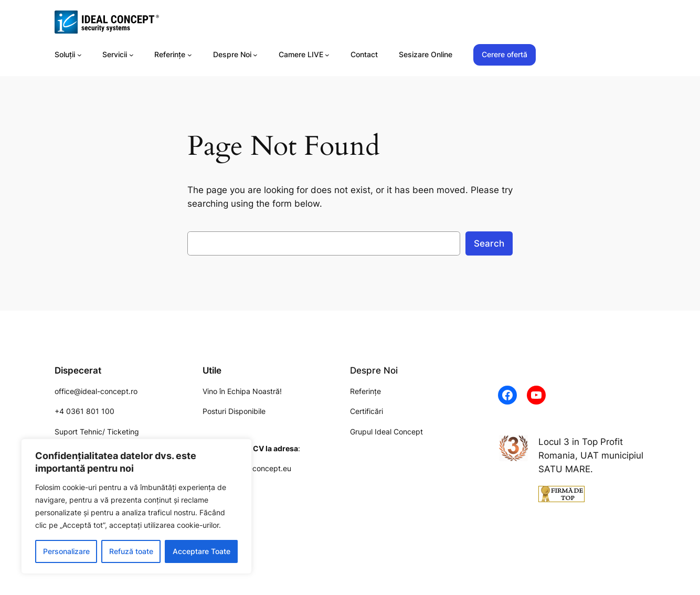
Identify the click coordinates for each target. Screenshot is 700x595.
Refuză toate (131, 551)
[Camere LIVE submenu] (327, 55)
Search (489, 243)
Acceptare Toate (201, 551)
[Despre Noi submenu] (255, 55)
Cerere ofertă (505, 54)
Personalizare (66, 551)
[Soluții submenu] (79, 55)
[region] (136, 506)
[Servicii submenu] (131, 55)
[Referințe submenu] (190, 55)
